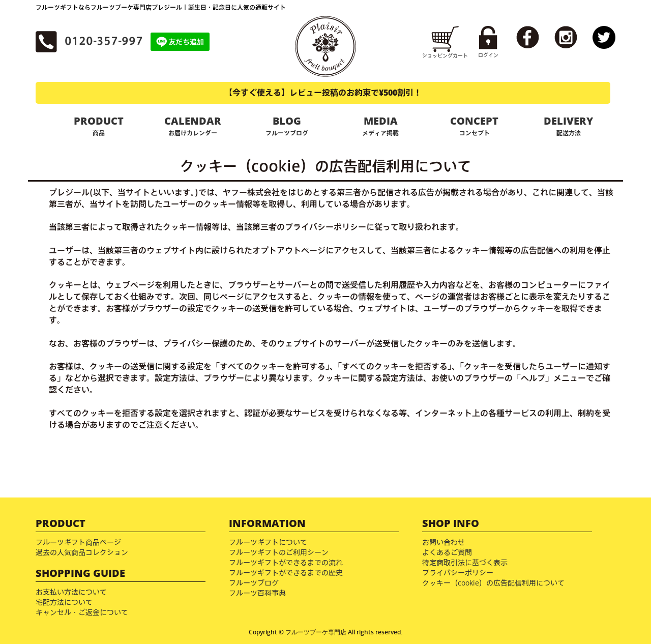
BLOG (287, 126)
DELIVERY (568, 126)
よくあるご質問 (447, 552)
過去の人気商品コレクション (82, 552)
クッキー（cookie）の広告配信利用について (493, 583)
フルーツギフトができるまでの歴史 (286, 573)
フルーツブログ (254, 583)
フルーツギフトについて (268, 542)
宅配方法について (64, 602)
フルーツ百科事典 (257, 593)
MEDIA (381, 126)
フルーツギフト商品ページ (78, 542)
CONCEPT (475, 126)
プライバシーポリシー (458, 573)
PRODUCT (99, 126)
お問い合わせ (443, 542)
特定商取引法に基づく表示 (465, 562)
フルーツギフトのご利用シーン (279, 552)
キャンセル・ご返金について (82, 612)
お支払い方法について (71, 592)
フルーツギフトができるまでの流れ (286, 562)
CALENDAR (193, 126)
